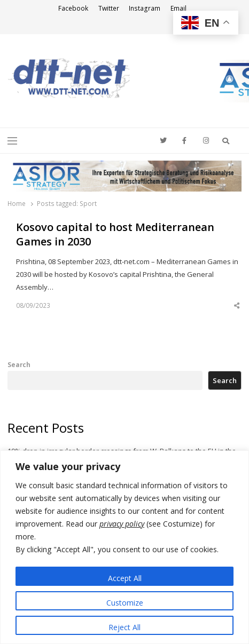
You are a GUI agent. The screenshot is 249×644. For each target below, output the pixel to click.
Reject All (124, 627)
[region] (124, 547)
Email (178, 8)
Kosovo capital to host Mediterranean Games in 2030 (115, 234)
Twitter (109, 8)
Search (19, 364)
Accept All (125, 578)
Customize (125, 603)
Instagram (145, 8)
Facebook (73, 8)
